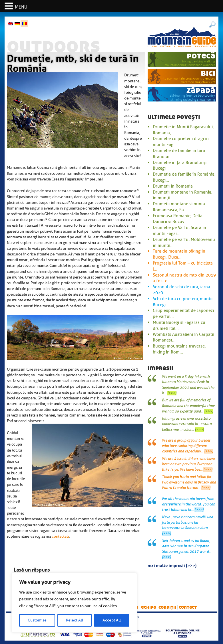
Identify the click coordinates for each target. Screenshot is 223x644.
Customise (37, 620)
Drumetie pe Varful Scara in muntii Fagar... (179, 230)
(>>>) (172, 393)
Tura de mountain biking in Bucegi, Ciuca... (179, 254)
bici (208, 73)
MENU (21, 7)
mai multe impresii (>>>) (172, 565)
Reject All (75, 620)
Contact (188, 607)
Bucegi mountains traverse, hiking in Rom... (179, 349)
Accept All (112, 620)
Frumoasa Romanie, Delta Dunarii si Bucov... (178, 219)
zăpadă (201, 90)
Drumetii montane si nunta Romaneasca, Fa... (179, 207)
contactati (60, 536)
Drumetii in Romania (173, 186)
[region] (74, 603)
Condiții (167, 607)
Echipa (148, 607)
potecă (201, 56)
